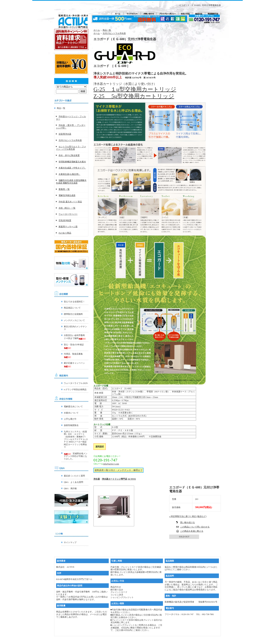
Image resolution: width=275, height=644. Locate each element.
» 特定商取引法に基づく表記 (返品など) (188, 516)
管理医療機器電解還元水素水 (72, 162)
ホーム (97, 30)
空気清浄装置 (65, 220)
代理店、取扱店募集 (73, 354)
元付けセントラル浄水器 (70, 140)
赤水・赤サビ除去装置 (69, 155)
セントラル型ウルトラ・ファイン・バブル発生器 (71, 148)
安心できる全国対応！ (74, 302)
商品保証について (72, 308)
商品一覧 (61, 108)
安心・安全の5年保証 (74, 345)
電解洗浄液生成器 (67, 195)
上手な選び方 (70, 419)
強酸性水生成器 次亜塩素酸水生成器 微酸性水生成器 (71, 182)
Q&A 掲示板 (70, 488)
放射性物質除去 (71, 425)
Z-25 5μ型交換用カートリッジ (134, 96)
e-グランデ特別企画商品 (75, 390)
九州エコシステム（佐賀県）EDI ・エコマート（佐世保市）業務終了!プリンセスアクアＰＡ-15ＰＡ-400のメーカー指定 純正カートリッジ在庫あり (76, 439)
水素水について (71, 413)
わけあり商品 (65, 233)
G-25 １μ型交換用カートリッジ (135, 89)
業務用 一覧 (64, 189)
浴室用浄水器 (65, 134)
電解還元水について (73, 407)
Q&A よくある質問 (73, 482)
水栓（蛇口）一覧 (67, 208)
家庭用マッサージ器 (68, 227)
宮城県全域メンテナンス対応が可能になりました (76, 456)
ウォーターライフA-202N (76, 383)
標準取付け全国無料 (73, 314)
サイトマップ (70, 542)
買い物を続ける (187, 522)
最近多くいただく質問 (74, 476)
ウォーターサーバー (68, 214)
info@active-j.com (111, 464)
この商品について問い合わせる (195, 527)
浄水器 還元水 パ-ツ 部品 (70, 202)
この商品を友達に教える (192, 531)
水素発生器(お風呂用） (69, 174)
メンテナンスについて (74, 320)
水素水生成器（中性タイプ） (72, 168)
